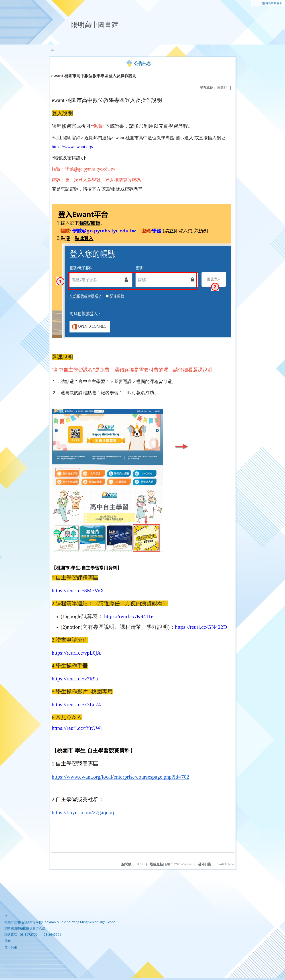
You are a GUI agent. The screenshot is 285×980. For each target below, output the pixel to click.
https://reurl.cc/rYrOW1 (77, 728)
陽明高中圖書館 (272, 3)
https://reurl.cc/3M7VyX (78, 590)
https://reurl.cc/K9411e (128, 616)
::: (255, 3)
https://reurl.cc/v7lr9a (75, 679)
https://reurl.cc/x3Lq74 (76, 704)
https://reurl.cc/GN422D (201, 627)
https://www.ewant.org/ (72, 147)
